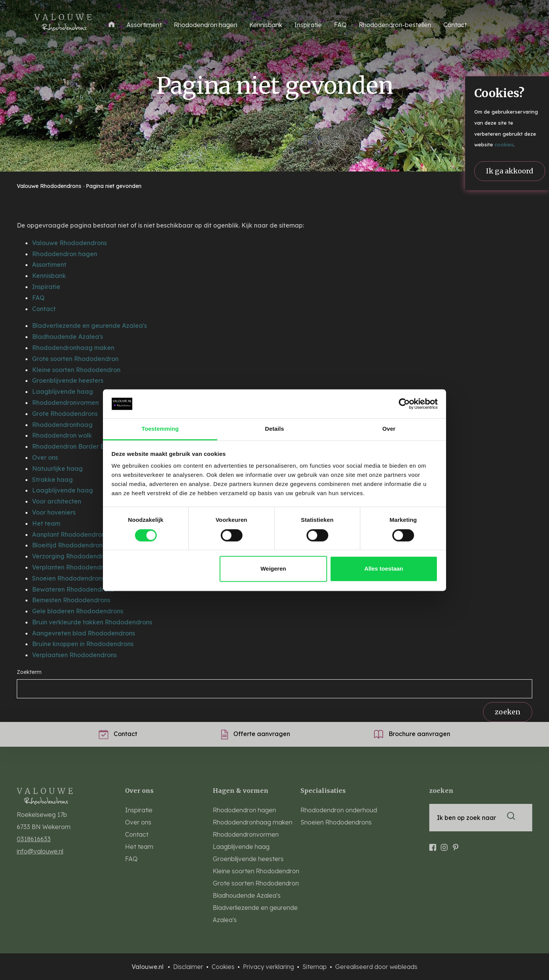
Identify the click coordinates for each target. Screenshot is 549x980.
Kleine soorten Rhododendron (76, 370)
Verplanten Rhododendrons (73, 567)
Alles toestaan (384, 569)
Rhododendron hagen (205, 25)
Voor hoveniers (54, 512)
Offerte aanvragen (256, 734)
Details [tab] (274, 429)
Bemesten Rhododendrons (71, 600)
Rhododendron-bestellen (395, 25)
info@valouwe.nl (40, 851)
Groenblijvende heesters (68, 380)
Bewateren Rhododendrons (73, 589)
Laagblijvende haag (63, 391)
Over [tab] (389, 429)
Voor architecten (57, 501)
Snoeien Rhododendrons (68, 578)
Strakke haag (52, 480)
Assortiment (49, 265)
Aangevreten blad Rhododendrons (83, 633)
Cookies (224, 967)
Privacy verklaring (269, 967)
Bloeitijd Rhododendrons (69, 545)
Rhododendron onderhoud (339, 810)
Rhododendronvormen (65, 403)
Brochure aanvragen (412, 734)
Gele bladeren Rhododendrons (78, 611)
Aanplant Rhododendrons (70, 534)
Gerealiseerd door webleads (376, 967)
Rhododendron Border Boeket (77, 446)
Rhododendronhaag (62, 425)
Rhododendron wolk (62, 435)
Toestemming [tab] (160, 429)
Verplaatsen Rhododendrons (74, 655)
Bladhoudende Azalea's (67, 337)
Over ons (45, 457)
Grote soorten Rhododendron (75, 359)
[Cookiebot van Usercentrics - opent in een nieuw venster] (404, 404)
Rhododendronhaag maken (73, 348)
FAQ (340, 25)
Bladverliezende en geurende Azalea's (89, 326)
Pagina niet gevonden (114, 186)
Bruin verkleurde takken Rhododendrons (92, 622)
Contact (455, 25)
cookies (504, 144)
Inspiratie (308, 25)
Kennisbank (266, 25)
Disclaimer (189, 967)
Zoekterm (29, 672)
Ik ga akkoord (510, 171)
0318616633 (34, 839)
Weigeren (273, 569)
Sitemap (315, 967)
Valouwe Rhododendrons (50, 186)
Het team (46, 523)
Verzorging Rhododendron (71, 556)
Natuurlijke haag (57, 468)
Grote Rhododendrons (65, 414)
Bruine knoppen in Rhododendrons (83, 644)
